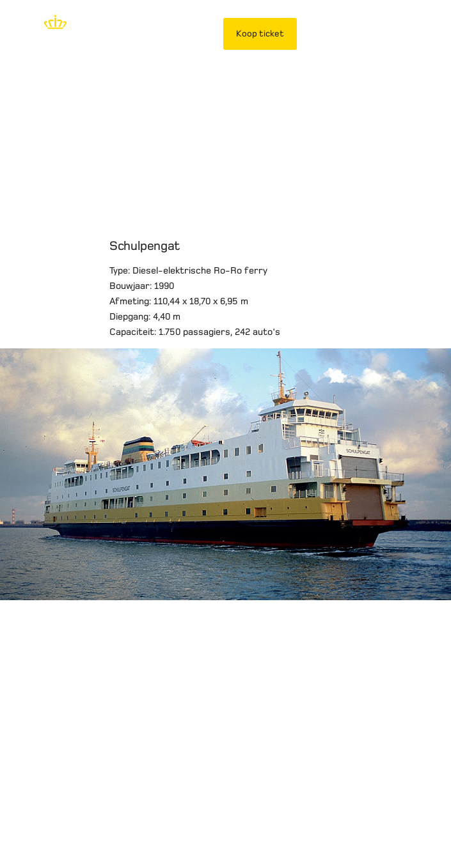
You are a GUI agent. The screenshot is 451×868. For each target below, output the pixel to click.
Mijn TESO (337, 34)
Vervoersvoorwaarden (195, 804)
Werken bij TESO (359, 804)
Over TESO (284, 804)
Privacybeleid (103, 804)
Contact (31, 819)
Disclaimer (35, 804)
